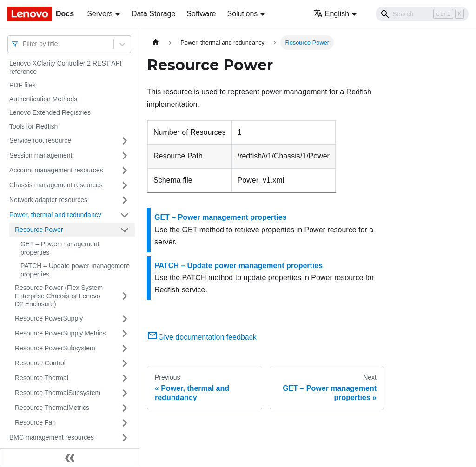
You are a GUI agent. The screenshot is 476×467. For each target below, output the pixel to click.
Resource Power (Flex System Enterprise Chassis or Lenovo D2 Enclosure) (59, 296)
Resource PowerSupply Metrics (60, 333)
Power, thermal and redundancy (55, 215)
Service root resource (40, 140)
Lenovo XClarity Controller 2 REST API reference (66, 67)
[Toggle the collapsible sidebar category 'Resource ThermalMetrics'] (125, 408)
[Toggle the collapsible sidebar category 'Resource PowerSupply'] (125, 319)
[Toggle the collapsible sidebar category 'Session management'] (125, 156)
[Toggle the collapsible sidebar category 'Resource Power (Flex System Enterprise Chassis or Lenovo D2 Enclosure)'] (125, 296)
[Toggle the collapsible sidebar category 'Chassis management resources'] (125, 185)
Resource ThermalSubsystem (58, 393)
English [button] (331, 14)
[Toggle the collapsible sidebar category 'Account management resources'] (125, 171)
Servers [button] (100, 14)
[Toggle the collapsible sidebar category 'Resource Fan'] (125, 423)
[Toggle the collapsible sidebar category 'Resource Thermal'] (125, 378)
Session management (41, 155)
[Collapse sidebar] (70, 458)
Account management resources (56, 170)
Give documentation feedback (202, 337)
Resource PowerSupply (49, 318)
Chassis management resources (56, 185)
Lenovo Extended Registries (50, 112)
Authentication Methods (43, 99)
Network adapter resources (48, 200)
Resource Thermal (42, 378)
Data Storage (153, 14)
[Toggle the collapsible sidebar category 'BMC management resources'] (125, 438)
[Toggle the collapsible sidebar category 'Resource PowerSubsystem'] (125, 349)
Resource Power (39, 230)
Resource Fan (35, 422)
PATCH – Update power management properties (75, 270)
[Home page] (156, 43)
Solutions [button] (242, 14)
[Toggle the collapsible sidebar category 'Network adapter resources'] (125, 200)
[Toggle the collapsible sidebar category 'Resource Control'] (125, 363)
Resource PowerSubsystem (55, 348)
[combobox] (24, 44)
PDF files (23, 85)
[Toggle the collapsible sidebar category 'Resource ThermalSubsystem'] (125, 393)
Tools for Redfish (33, 126)
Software (201, 14)
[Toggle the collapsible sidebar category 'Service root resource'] (125, 141)
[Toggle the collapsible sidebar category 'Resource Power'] (125, 230)
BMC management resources (52, 437)
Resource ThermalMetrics (52, 408)
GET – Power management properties (60, 248)
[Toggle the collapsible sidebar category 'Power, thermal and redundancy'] (125, 215)
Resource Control (40, 363)
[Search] (422, 14)
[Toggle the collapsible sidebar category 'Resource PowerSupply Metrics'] (125, 334)
